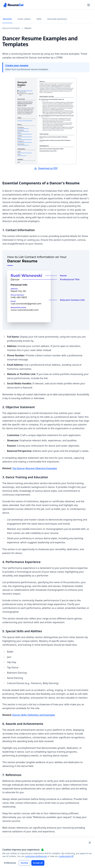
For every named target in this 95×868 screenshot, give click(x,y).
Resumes (7, 19)
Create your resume (17, 65)
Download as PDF (46, 168)
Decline (25, 863)
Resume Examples (11, 28)
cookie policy (66, 856)
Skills (39, 19)
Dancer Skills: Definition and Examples (34, 715)
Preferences (10, 863)
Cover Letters (24, 19)
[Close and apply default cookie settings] (90, 843)
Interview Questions (57, 19)
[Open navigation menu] (89, 5)
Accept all (38, 863)
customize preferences (36, 856)
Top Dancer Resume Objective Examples (35, 468)
